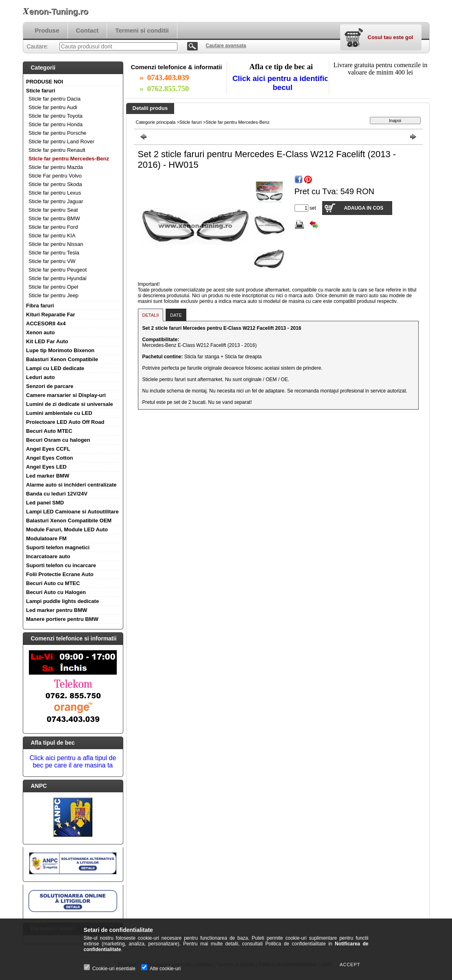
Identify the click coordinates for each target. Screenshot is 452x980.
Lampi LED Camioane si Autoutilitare (72, 512)
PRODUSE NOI (45, 82)
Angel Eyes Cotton (50, 458)
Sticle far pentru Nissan (56, 244)
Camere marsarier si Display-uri (66, 395)
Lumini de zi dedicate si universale (70, 404)
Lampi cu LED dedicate (55, 368)
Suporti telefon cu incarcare (61, 565)
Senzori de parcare (50, 386)
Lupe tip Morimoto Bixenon (60, 350)
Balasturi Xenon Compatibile (62, 359)
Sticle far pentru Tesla (54, 253)
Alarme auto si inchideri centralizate (71, 485)
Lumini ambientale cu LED (59, 413)
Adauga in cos (364, 208)
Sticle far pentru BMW (54, 218)
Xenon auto (40, 332)
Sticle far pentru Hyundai (57, 278)
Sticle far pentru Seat (53, 210)
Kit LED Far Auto (47, 341)
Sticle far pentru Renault (57, 150)
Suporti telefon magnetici (58, 547)
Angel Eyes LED (46, 467)
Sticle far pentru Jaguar (56, 201)
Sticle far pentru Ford (53, 227)
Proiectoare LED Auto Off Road (65, 422)
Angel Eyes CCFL (48, 449)
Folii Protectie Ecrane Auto (60, 574)
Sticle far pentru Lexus (55, 193)
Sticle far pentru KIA (52, 236)
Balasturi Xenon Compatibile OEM (69, 521)
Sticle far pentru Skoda (55, 184)
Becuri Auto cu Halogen (56, 592)
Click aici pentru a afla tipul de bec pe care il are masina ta (73, 762)
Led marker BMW (48, 476)
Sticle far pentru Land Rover (61, 141)
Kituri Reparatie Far (51, 315)
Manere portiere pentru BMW (62, 619)
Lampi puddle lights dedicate (62, 601)
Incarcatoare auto (48, 556)
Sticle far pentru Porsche (57, 133)
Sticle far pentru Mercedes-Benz (69, 159)
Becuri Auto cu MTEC (53, 583)
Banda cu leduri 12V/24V (57, 494)
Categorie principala (156, 122)
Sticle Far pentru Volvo (55, 176)
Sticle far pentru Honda (56, 124)
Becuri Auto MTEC (49, 431)
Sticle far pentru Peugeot (58, 270)
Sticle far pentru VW (52, 261)
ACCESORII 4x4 (46, 323)
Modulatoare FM (46, 538)
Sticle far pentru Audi (53, 107)
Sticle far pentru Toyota (56, 116)
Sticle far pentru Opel (53, 287)
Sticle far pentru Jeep (53, 295)
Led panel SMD (45, 503)
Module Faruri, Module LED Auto (67, 529)
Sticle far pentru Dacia (55, 99)
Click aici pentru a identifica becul (283, 83)
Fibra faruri (40, 306)
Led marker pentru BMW (57, 610)
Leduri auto (40, 377)
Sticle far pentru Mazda (56, 167)
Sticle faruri (41, 91)
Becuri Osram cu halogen (58, 440)
